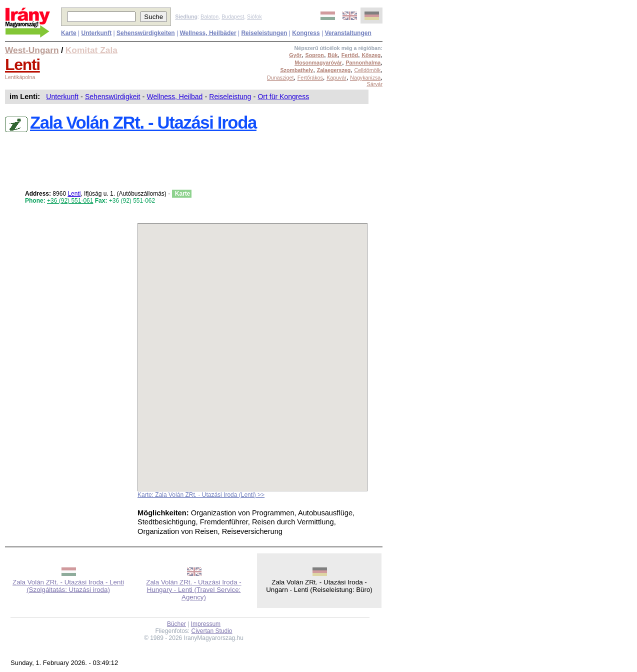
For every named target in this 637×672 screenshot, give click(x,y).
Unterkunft (62, 97)
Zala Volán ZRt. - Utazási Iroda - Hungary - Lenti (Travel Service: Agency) (193, 590)
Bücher (176, 624)
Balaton (209, 17)
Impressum (206, 624)
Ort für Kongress (283, 97)
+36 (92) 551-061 (70, 201)
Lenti (22, 65)
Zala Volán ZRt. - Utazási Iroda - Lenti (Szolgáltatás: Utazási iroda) (68, 586)
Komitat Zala (91, 50)
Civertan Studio (212, 631)
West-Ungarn (32, 50)
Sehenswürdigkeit (113, 97)
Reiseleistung (230, 97)
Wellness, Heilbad (175, 97)
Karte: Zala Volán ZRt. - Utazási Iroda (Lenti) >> (201, 495)
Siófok (254, 17)
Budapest (233, 17)
